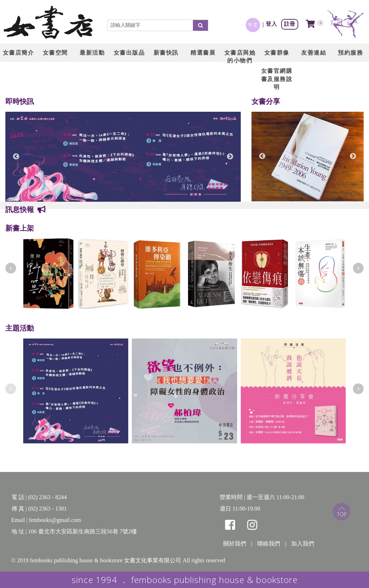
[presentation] (11, 268)
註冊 (290, 24)
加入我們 (303, 544)
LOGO (48, 23)
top (341, 512)
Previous (16, 157)
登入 (271, 24)
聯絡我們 (269, 544)
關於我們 (235, 544)
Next (230, 157)
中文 (253, 25)
